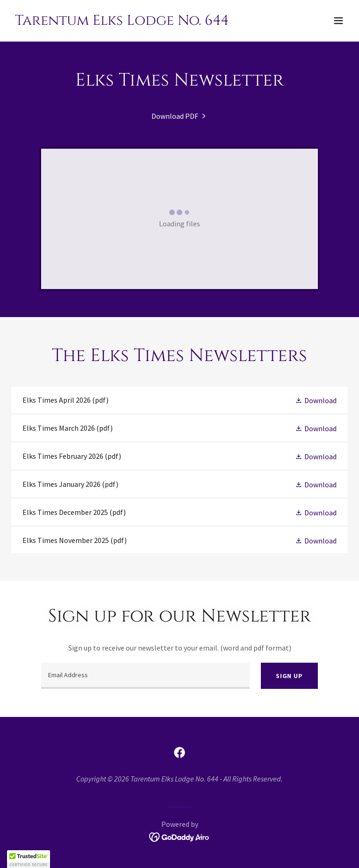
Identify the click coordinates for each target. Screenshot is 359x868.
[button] (338, 21)
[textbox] (145, 676)
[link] (122, 22)
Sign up (289, 676)
